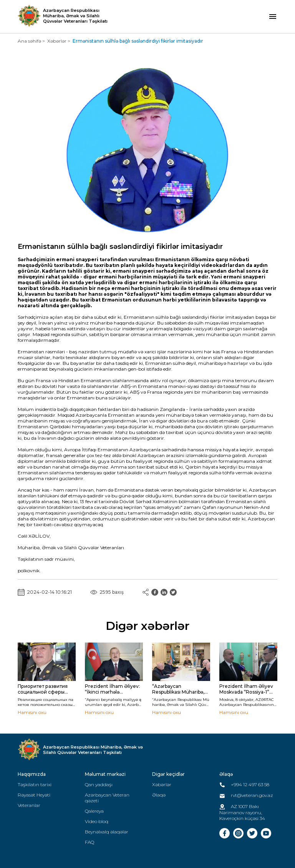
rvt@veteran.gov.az (246, 795)
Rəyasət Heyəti (34, 795)
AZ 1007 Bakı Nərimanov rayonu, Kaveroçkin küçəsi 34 (242, 812)
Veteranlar (29, 805)
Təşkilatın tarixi (35, 784)
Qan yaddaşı (99, 784)
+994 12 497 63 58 (244, 784)
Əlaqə (159, 795)
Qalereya (94, 811)
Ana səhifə (29, 41)
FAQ (89, 842)
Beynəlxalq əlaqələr (107, 832)
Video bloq (97, 821)
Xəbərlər (57, 41)
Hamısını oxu (32, 712)
